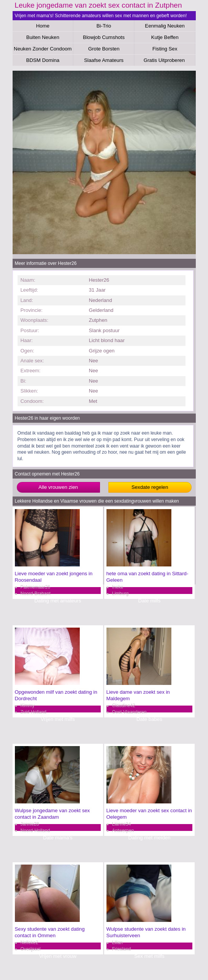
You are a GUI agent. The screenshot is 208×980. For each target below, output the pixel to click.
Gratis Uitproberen (165, 60)
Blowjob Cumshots (104, 37)
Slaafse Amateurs (104, 60)
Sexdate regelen (150, 487)
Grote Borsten (104, 49)
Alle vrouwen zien (58, 487)
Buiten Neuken (43, 37)
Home (43, 26)
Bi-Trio (104, 26)
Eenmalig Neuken (165, 26)
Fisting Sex (165, 49)
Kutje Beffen (165, 37)
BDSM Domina (43, 60)
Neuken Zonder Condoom (43, 49)
